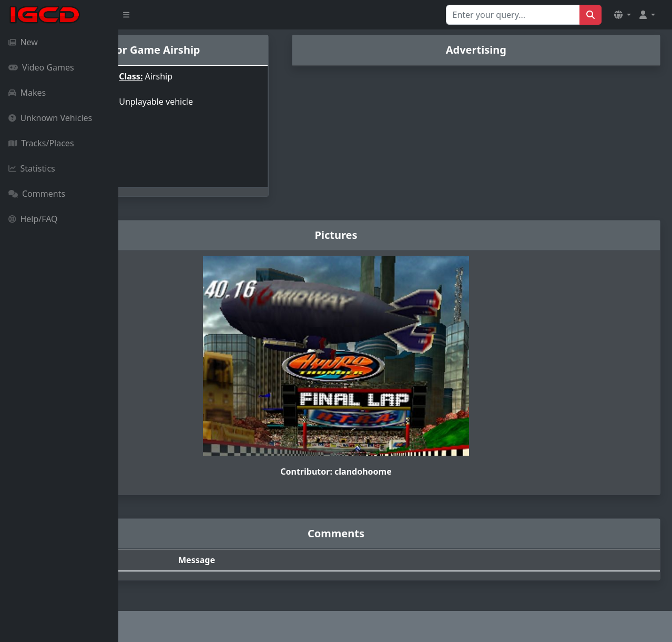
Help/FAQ (33, 219)
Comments (37, 194)
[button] (623, 15)
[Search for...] (513, 15)
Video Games (41, 67)
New (23, 42)
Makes (27, 93)
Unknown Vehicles (50, 118)
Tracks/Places (41, 143)
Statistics (32, 168)
